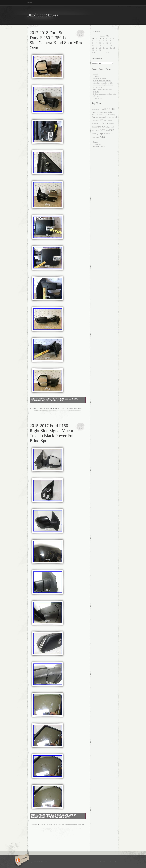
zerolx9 (95, 74)
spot (72, 408)
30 (96, 50)
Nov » (108, 52)
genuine (101, 117)
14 (114, 43)
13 (111, 43)
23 (96, 48)
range (98, 130)
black (51, 825)
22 (93, 48)
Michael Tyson (114, 862)
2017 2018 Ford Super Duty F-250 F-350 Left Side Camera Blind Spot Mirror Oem (54, 400)
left (63, 408)
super (76, 408)
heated (114, 117)
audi (99, 109)
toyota (108, 134)
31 (100, 50)
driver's (94, 115)
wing (102, 137)
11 (104, 43)
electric (100, 115)
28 (114, 48)
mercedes (96, 124)
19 (107, 45)
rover (107, 130)
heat (110, 118)
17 (100, 45)
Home (30, 3)
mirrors (111, 124)
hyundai (94, 120)
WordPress (100, 862)
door (105, 112)
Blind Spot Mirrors (43, 15)
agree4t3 (96, 92)
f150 (57, 825)
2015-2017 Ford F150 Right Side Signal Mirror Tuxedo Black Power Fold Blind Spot (54, 816)
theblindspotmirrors (99, 78)
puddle (94, 130)
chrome (101, 112)
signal (79, 825)
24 (100, 48)
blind (44, 408)
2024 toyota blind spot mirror (103, 89)
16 (96, 45)
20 (111, 45)
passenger (96, 127)
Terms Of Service (99, 147)
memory (110, 120)
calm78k (96, 76)
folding (112, 115)
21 (114, 45)
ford (61, 408)
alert (93, 109)
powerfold (111, 127)
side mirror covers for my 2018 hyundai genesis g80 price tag (103, 84)
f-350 (58, 408)
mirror (66, 408)
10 (100, 43)
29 (93, 50)
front (97, 117)
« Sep (94, 52)
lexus (105, 120)
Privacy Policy (98, 144)
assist (96, 109)
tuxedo (52, 826)
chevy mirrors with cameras (102, 81)
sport (98, 134)
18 (104, 45)
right (73, 825)
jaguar (98, 120)
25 (104, 48)
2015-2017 (46, 825)
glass (106, 117)
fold (60, 825)
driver (111, 112)
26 (107, 48)
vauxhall (112, 134)
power (70, 825)
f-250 (54, 408)
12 (107, 43)
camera (48, 408)
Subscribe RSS (22, 861)
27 (111, 48)
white (97, 137)
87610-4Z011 (97, 87)
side (70, 408)
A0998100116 (98, 98)
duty (51, 408)
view (94, 137)
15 (93, 45)
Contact (96, 142)
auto (102, 109)
